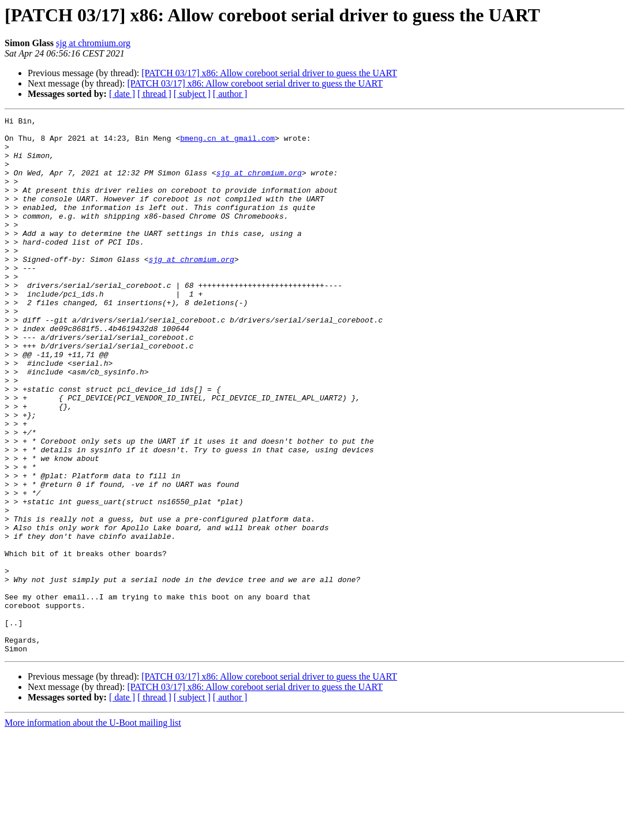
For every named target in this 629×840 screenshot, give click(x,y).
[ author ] (230, 94)
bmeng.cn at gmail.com (227, 143)
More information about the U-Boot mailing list (93, 830)
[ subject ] (192, 94)
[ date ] (122, 94)
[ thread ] (154, 94)
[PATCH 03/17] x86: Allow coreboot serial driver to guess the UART (269, 73)
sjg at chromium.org (93, 43)
